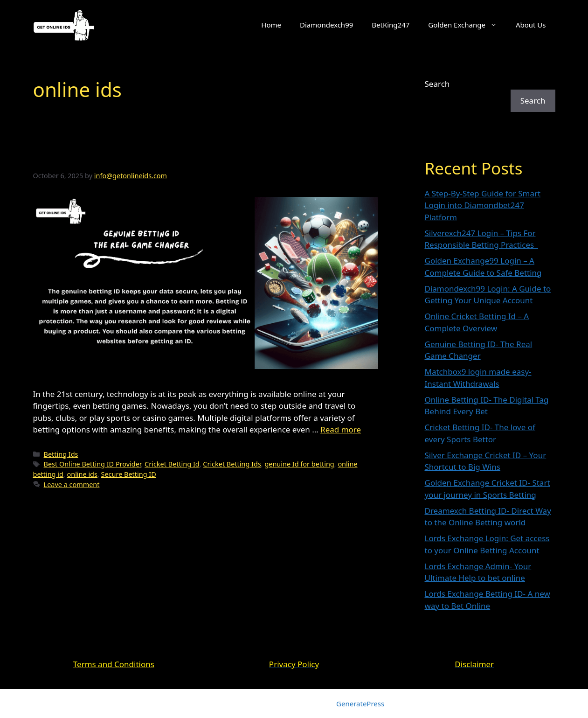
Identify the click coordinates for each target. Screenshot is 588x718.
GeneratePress (360, 704)
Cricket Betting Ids (232, 464)
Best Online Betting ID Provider (93, 464)
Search (437, 84)
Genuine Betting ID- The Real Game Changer (204, 157)
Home (271, 25)
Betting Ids (61, 454)
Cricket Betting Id (172, 464)
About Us (531, 25)
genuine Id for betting (299, 464)
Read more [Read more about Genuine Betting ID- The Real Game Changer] (341, 429)
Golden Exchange (467, 25)
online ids (82, 474)
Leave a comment (72, 484)
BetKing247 (391, 25)
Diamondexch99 (326, 25)
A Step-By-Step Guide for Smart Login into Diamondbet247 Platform (483, 205)
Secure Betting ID (129, 474)
